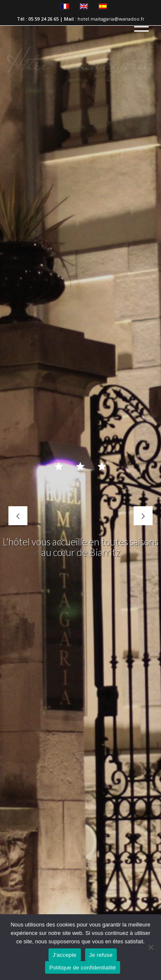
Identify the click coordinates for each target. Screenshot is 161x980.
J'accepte (65, 955)
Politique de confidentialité (83, 968)
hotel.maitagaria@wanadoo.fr (111, 19)
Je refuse (101, 955)
